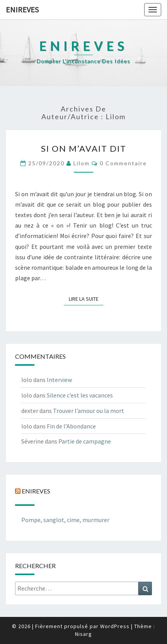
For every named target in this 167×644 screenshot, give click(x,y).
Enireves (22, 9)
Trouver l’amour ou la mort (89, 411)
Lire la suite (86, 298)
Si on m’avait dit (84, 148)
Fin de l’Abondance (71, 426)
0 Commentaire (123, 163)
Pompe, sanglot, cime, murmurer (65, 520)
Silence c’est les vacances (80, 395)
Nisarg (83, 634)
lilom (82, 163)
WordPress (115, 626)
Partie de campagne (85, 441)
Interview (59, 380)
